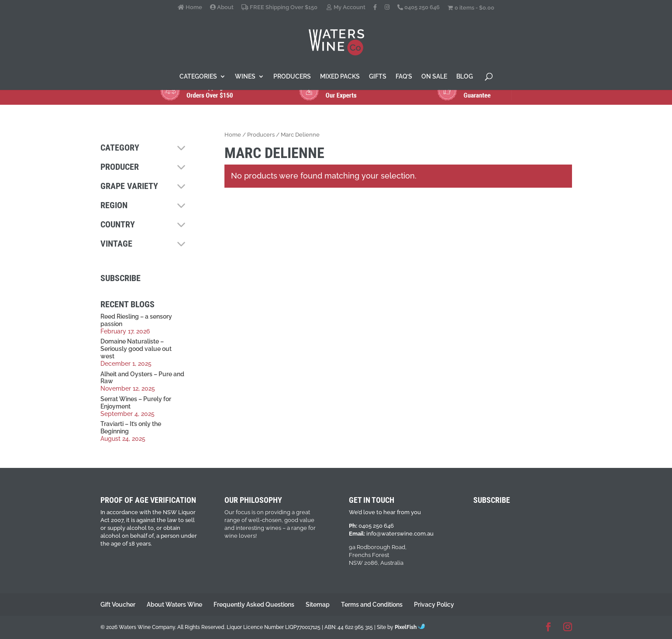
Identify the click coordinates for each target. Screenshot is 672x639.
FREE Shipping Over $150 (279, 7)
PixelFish (410, 627)
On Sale (434, 77)
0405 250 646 (419, 7)
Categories (198, 77)
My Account (345, 7)
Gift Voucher (118, 605)
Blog (465, 77)
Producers (292, 77)
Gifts (378, 77)
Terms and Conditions (372, 605)
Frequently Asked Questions (254, 605)
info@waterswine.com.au (400, 534)
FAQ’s (404, 77)
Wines (245, 77)
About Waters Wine (174, 605)
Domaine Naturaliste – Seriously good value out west (136, 349)
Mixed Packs (340, 77)
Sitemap (318, 605)
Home (190, 7)
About (222, 7)
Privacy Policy (434, 605)
